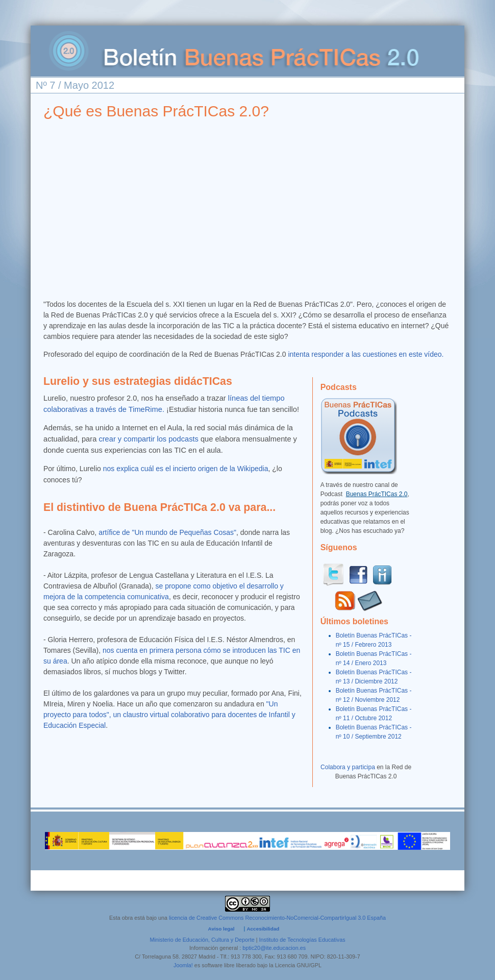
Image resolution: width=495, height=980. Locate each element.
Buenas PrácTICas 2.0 (377, 494)
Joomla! (183, 965)
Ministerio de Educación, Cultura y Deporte (202, 940)
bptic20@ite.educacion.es (274, 948)
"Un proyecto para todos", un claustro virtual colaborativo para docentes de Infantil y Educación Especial (169, 715)
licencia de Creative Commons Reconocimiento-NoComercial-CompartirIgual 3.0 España (277, 918)
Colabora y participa (348, 767)
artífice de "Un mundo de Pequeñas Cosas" (167, 532)
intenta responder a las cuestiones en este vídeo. (367, 354)
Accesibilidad (263, 929)
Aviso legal (221, 929)
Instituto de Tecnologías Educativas (302, 940)
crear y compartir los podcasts (148, 439)
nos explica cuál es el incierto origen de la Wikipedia (186, 469)
